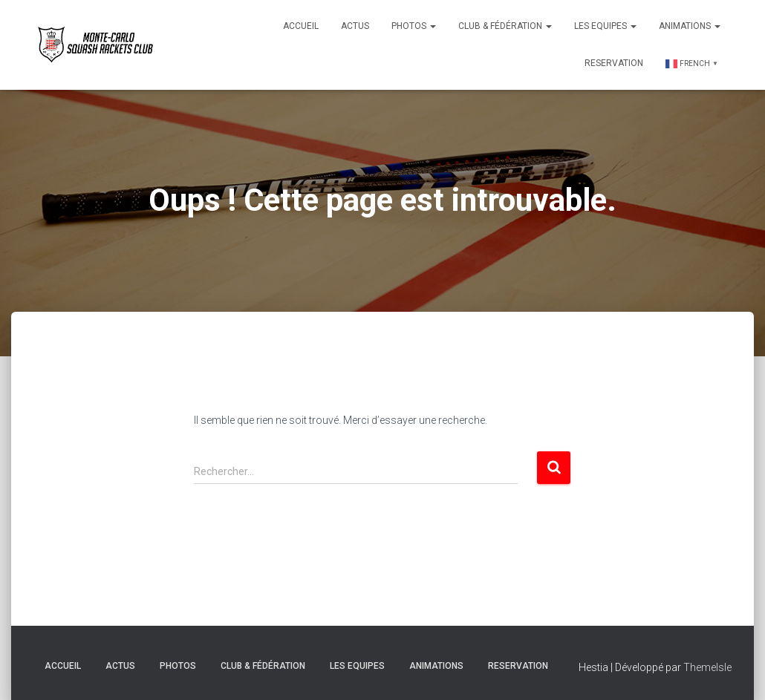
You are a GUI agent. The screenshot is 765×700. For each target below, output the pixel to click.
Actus (355, 26)
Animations (690, 26)
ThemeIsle (707, 667)
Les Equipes (605, 26)
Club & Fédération (505, 26)
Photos (414, 26)
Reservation (614, 63)
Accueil (301, 26)
